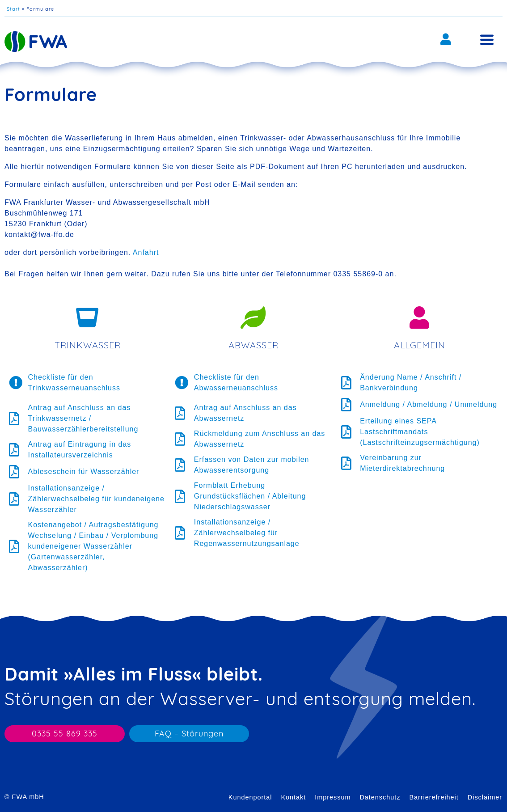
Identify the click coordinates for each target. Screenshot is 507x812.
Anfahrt (146, 252)
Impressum (333, 797)
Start (13, 9)
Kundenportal (250, 797)
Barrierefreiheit (434, 797)
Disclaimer (485, 797)
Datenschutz (380, 797)
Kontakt (293, 797)
